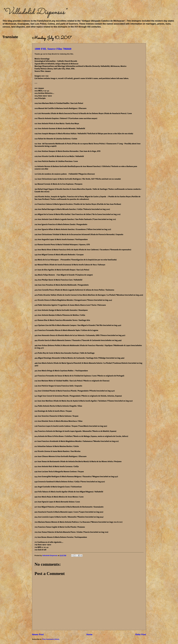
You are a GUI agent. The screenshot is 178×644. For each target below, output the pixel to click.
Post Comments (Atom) (51, 639)
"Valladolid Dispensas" (34, 12)
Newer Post (38, 635)
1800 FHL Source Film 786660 (53, 49)
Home (89, 635)
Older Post (141, 635)
